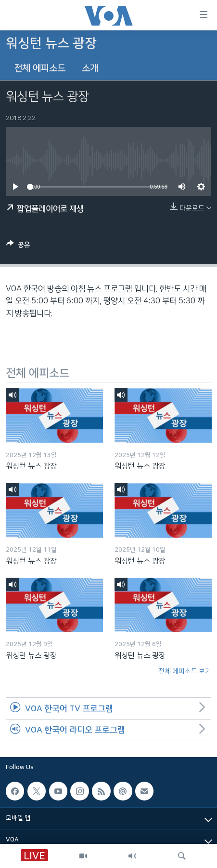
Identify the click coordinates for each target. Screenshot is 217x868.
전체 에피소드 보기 (185, 671)
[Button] (18, 246)
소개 (90, 68)
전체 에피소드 (40, 68)
